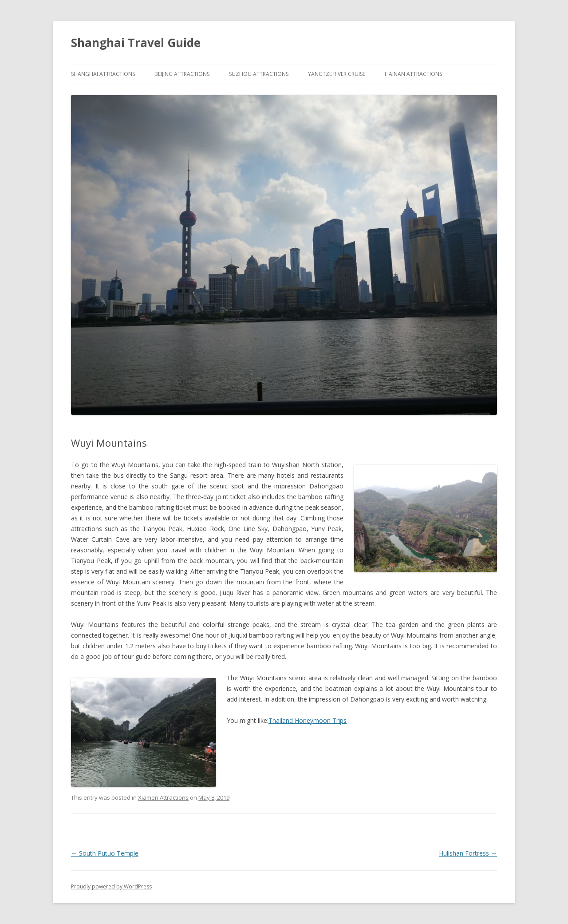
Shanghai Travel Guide (136, 43)
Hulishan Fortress (468, 853)
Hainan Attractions (413, 74)
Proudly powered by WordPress (111, 886)
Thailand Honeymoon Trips (308, 720)
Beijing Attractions (182, 74)
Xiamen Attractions (163, 797)
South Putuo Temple (105, 853)
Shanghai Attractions (103, 74)
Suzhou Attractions (259, 74)
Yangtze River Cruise (337, 74)
